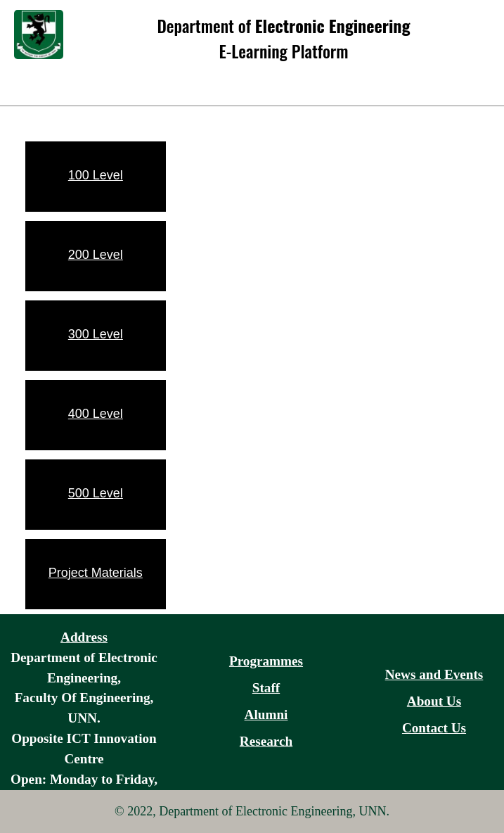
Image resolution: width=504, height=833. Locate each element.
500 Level (96, 493)
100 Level (96, 175)
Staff (266, 688)
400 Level (96, 414)
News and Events (434, 674)
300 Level (96, 334)
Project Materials (96, 573)
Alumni (266, 714)
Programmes (266, 661)
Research (266, 741)
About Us (434, 701)
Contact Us (434, 728)
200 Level (96, 255)
